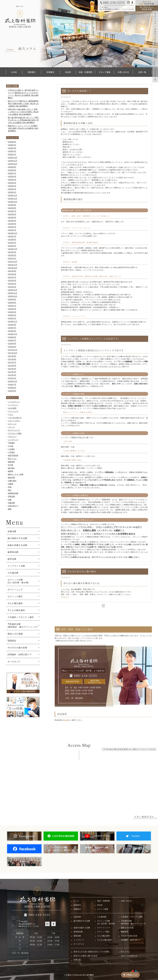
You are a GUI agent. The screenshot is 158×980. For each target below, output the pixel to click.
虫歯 (10, 500)
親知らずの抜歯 (15, 634)
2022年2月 (12, 255)
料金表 (68, 72)
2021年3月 (12, 281)
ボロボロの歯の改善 (17, 648)
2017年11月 (13, 350)
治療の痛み (12, 481)
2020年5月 (12, 309)
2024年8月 (12, 208)
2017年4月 (12, 372)
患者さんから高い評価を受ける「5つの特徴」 (92, 952)
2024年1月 (12, 230)
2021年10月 (13, 268)
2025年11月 (13, 161)
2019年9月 (12, 325)
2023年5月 (12, 243)
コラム (11, 414)
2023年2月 (12, 246)
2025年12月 (13, 158)
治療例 (11, 484)
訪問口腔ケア (13, 506)
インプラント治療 (16, 566)
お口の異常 (12, 408)
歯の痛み (11, 468)
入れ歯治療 (13, 573)
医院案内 (32, 72)
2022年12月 (13, 249)
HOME (14, 72)
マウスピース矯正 (15, 433)
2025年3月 (12, 186)
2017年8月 (12, 359)
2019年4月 (12, 331)
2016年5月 (12, 391)
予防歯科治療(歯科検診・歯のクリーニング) (133, 922)
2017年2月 (12, 375)
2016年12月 (13, 381)
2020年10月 (13, 296)
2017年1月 (12, 378)
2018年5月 (12, 347)
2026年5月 (12, 142)
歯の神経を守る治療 (17, 538)
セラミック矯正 (15, 596)
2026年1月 (12, 154)
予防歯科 (11, 443)
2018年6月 (12, 344)
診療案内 (51, 72)
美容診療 (11, 496)
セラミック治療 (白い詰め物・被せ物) (18, 581)
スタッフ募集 (104, 72)
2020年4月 (12, 312)
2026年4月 (12, 145)
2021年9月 (12, 271)
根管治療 (12, 559)
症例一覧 (142, 72)
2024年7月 (12, 211)
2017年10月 (13, 353)
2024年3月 (12, 224)
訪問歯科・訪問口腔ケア (20, 655)
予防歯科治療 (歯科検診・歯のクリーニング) (23, 625)
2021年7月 (12, 277)
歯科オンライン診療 (16, 474)
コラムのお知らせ (15, 418)
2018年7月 (12, 340)
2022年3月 (12, 252)
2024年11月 (13, 199)
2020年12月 (13, 290)
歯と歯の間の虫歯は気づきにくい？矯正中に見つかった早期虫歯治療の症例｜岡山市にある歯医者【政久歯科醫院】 (23, 120)
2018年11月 (13, 334)
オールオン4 (14, 662)
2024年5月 (12, 217)
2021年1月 (12, 287)
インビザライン (14, 402)
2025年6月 (12, 177)
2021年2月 (12, 284)
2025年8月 (12, 170)
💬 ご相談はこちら (130, 975)
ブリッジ (11, 427)
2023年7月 (12, 236)
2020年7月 (12, 306)
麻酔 (10, 509)
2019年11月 (13, 321)
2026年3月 (12, 148)
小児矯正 (11, 452)
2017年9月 (12, 356)
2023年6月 (12, 240)
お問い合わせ (123, 72)
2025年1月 (12, 192)
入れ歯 (11, 446)
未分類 (11, 465)
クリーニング (13, 411)
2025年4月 (12, 183)
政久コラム (12, 459)
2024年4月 (12, 221)
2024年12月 (13, 195)
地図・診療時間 (86, 72)
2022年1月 (12, 258)
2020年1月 (12, 318)
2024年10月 (13, 202)
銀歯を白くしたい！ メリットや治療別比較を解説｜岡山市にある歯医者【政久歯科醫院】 (23, 128)
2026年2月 (12, 151)
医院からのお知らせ (129, 956)
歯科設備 (11, 478)
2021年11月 (13, 265)
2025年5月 (12, 180)
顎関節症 (12, 641)
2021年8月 (12, 274)
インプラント (13, 405)
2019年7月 (12, 328)
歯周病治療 (13, 552)
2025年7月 (12, 173)
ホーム (76, 901)
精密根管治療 (13, 493)
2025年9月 (12, 167)
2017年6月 (12, 366)
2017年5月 (12, 369)
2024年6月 (12, 214)
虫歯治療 (11, 503)
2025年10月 (13, 164)
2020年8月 (12, 303)
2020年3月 (12, 315)
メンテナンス (13, 440)
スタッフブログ (14, 421)
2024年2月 (12, 227)
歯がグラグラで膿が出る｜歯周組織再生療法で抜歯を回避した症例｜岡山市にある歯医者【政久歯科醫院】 (23, 104)
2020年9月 (12, 299)
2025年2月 (12, 189)
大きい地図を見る (144, 817)
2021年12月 (13, 262)
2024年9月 (12, 205)
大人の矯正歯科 (15, 603)
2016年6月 (12, 388)
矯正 (10, 490)
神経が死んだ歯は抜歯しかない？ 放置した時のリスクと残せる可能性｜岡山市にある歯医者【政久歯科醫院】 (23, 112)
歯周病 (11, 471)
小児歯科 (11, 449)
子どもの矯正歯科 (16, 610)
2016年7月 (12, 385)
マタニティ (12, 437)
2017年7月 (12, 362)
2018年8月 (12, 337)
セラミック (12, 424)
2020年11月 (13, 293)
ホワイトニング (14, 430)
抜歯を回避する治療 (17, 545)
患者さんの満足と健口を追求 (85, 956)
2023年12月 (13, 233)
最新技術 (11, 462)
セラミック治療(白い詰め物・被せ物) (106, 922)
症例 (10, 487)
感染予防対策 (13, 455)
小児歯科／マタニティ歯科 (21, 617)
